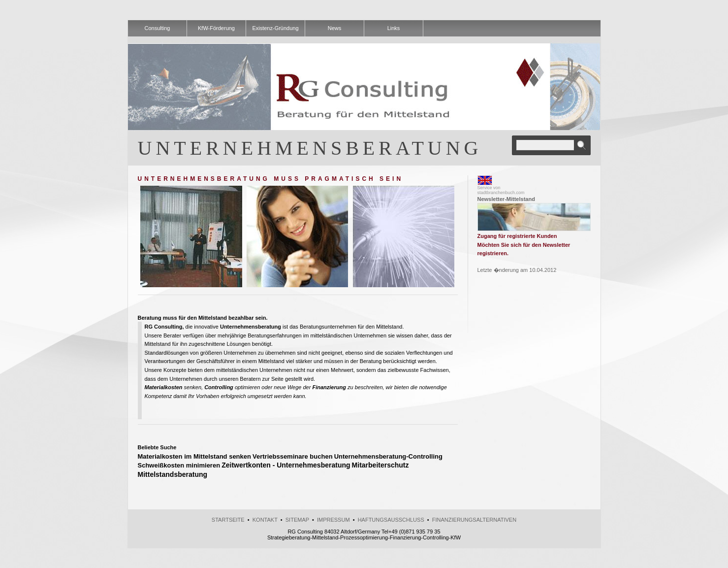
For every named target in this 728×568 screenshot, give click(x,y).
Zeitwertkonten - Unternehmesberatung (286, 465)
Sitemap (297, 520)
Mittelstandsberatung (173, 474)
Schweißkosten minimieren (179, 465)
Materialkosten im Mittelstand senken (194, 456)
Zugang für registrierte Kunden (517, 236)
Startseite (228, 520)
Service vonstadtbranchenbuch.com (501, 190)
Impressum (333, 520)
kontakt (265, 520)
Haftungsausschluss (391, 520)
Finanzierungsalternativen (474, 520)
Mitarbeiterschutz (380, 465)
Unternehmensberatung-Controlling (388, 456)
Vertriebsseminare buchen (293, 456)
